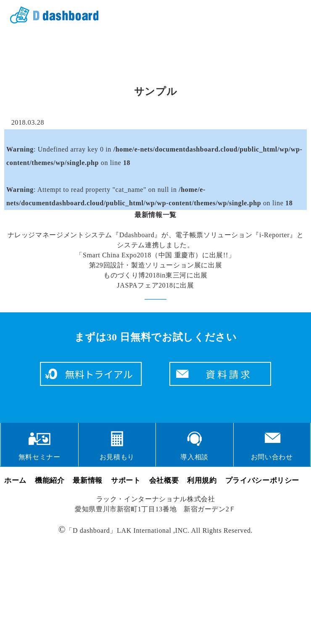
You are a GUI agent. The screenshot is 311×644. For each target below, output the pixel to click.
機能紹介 (50, 480)
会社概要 (164, 480)
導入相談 (194, 457)
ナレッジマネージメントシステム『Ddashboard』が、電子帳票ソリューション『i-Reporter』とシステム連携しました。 (156, 240)
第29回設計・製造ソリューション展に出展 (156, 265)
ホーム (15, 480)
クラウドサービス (51, 15)
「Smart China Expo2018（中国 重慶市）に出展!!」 (155, 255)
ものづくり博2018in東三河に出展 (155, 275)
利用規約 (202, 480)
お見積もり (117, 457)
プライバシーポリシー (262, 480)
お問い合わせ (272, 457)
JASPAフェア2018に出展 (155, 285)
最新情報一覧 (155, 215)
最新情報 (88, 480)
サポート (126, 480)
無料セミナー (40, 457)
